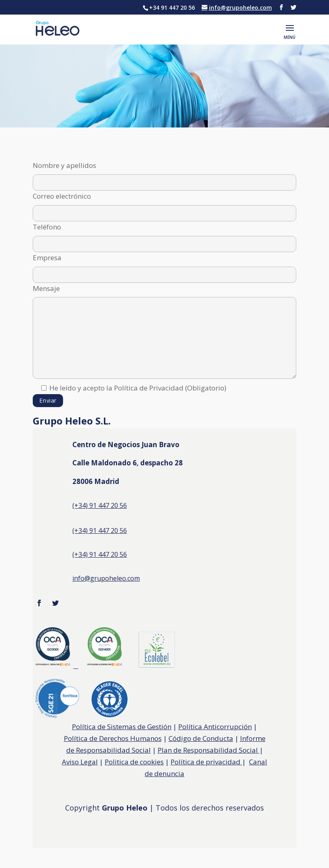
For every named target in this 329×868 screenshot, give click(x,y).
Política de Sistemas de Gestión (122, 727)
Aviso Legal (80, 762)
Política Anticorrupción (215, 727)
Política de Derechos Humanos (113, 738)
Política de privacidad (206, 762)
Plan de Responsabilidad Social (209, 750)
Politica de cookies (134, 762)
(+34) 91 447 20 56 (100, 554)
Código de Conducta (201, 738)
